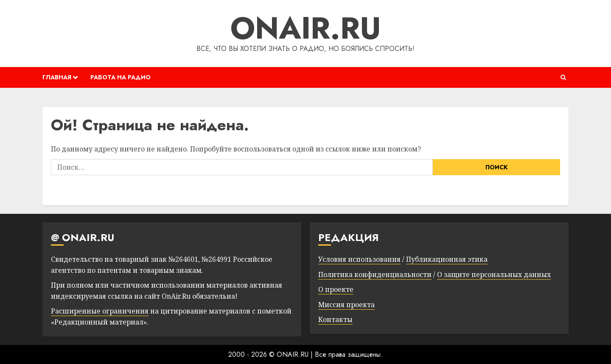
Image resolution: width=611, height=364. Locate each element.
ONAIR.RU (306, 28)
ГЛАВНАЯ (57, 77)
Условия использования (359, 259)
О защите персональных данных (494, 274)
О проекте (336, 289)
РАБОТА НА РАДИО (121, 77)
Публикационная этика (447, 259)
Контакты (335, 319)
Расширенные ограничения (100, 311)
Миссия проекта (346, 305)
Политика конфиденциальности (375, 274)
